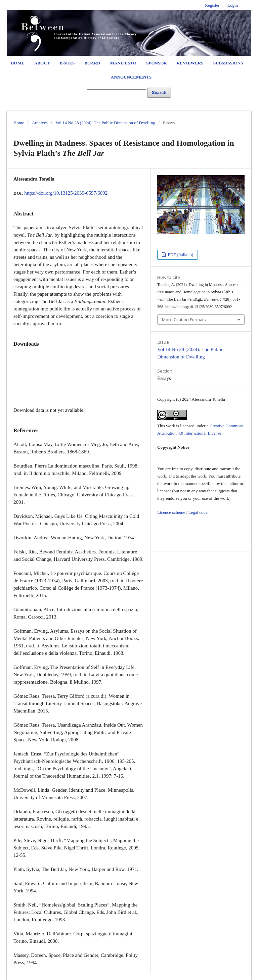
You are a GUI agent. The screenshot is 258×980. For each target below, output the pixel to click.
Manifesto (123, 63)
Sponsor (156, 63)
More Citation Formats (184, 320)
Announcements (131, 77)
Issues (67, 63)
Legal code (198, 512)
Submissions (228, 63)
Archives (40, 123)
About (42, 63)
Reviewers (190, 63)
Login (233, 5)
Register (212, 5)
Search (159, 92)
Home (17, 63)
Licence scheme (171, 512)
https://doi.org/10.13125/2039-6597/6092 (66, 193)
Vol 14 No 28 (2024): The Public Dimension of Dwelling (105, 123)
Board (92, 63)
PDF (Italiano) (180, 255)
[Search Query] (117, 93)
